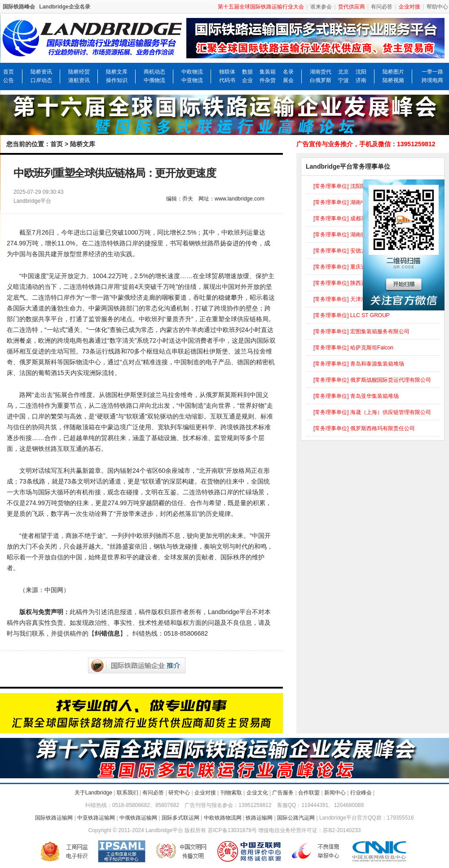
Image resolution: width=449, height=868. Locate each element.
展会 (288, 80)
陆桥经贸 (79, 72)
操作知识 (117, 80)
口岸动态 (41, 80)
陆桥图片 (393, 72)
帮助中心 (437, 7)
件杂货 (268, 80)
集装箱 (268, 72)
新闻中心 (335, 793)
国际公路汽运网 (296, 818)
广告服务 (283, 793)
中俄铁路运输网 (138, 818)
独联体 (227, 72)
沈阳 (361, 72)
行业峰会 (361, 793)
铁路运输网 (259, 818)
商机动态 (154, 72)
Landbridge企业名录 (64, 7)
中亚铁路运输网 (96, 818)
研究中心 (179, 793)
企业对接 (205, 793)
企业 (247, 80)
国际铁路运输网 (54, 818)
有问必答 (382, 7)
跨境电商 (432, 80)
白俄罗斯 (321, 80)
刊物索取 (231, 793)
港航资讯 (79, 80)
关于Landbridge (93, 793)
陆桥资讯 (41, 72)
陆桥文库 (117, 72)
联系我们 (128, 793)
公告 (9, 80)
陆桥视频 (393, 80)
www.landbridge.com (240, 199)
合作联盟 (309, 793)
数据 (247, 72)
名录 (288, 72)
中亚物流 (192, 80)
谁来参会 (321, 7)
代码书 (227, 80)
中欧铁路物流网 (223, 818)
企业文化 (257, 793)
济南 (361, 80)
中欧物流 (192, 72)
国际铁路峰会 (19, 7)
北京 (343, 72)
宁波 (343, 80)
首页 (9, 72)
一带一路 (432, 72)
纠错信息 (107, 633)
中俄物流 (154, 80)
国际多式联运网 (180, 818)
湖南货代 (321, 72)
